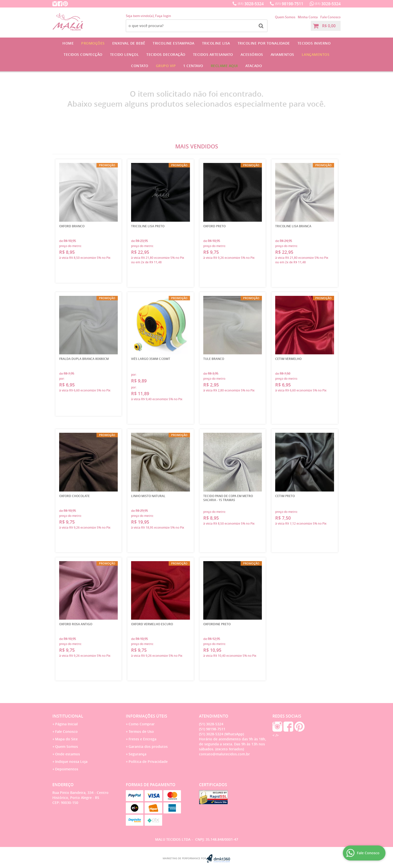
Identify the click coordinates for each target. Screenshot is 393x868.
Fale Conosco (330, 17)
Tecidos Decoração (166, 54)
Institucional (68, 716)
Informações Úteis (146, 716)
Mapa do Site (66, 739)
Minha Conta (308, 17)
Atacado (254, 66)
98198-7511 (289, 4)
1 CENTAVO (193, 66)
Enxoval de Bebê (129, 43)
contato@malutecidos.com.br (224, 754)
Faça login (163, 16)
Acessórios (252, 54)
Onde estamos (68, 754)
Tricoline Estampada (174, 43)
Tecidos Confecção (83, 54)
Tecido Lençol (125, 54)
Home (68, 43)
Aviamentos (282, 54)
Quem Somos (285, 17)
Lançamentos (316, 54)
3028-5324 (251, 4)
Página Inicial (66, 724)
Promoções (93, 43)
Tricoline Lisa (216, 43)
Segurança (137, 754)
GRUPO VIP (166, 66)
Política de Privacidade (148, 762)
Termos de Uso (141, 731)
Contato (140, 66)
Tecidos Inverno (314, 43)
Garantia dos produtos (148, 746)
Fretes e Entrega (142, 739)
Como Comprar (142, 724)
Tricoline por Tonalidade (264, 43)
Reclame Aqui (224, 66)
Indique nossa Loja (71, 762)
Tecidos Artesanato (213, 54)
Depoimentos (67, 769)
